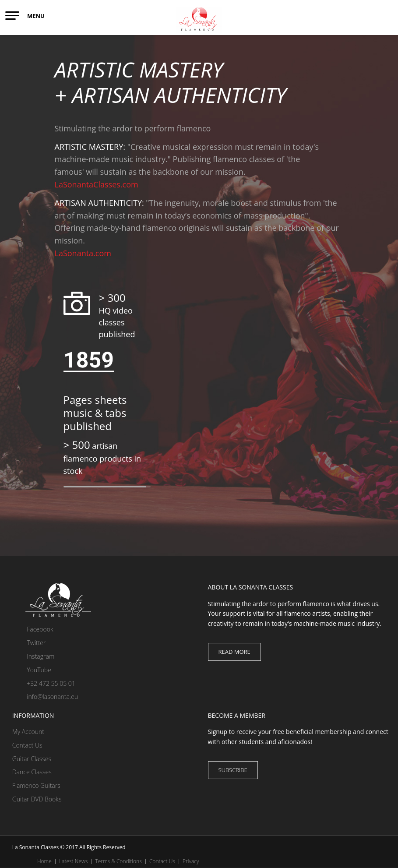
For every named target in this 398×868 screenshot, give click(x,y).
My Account (28, 732)
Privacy (191, 861)
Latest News (73, 861)
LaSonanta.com (83, 253)
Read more (234, 652)
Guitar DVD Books (37, 799)
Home (44, 861)
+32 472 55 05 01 (44, 683)
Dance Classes (32, 772)
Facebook (33, 629)
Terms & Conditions (118, 861)
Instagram (33, 656)
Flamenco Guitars (36, 785)
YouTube (32, 670)
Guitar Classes (32, 759)
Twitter (29, 643)
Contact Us (27, 745)
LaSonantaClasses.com (97, 184)
